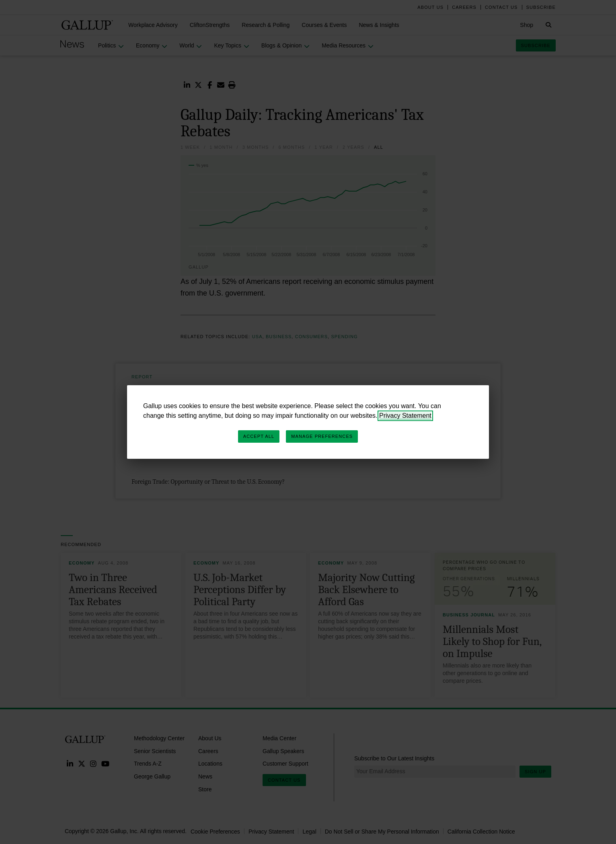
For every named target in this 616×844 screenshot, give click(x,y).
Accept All (259, 436)
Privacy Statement (405, 416)
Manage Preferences (322, 436)
